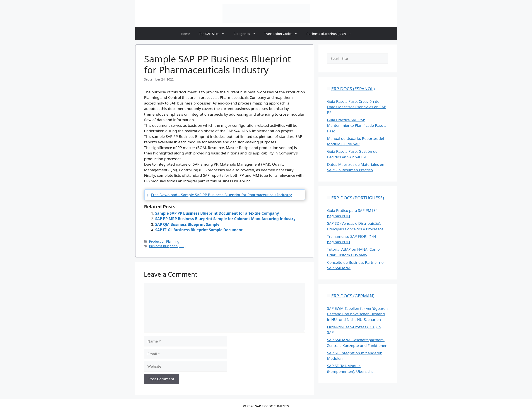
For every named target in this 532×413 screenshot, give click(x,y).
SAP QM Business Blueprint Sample (187, 224)
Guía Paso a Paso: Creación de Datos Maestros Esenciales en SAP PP (357, 107)
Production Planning (164, 241)
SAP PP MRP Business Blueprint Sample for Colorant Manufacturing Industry (225, 219)
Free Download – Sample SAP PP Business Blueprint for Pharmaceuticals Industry (222, 195)
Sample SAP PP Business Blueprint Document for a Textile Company (217, 213)
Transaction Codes (283, 34)
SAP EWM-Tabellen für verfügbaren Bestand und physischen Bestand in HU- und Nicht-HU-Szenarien (358, 314)
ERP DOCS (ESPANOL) (353, 89)
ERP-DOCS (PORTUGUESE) (358, 198)
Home (186, 34)
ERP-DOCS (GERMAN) (353, 296)
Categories (247, 34)
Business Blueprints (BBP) (331, 34)
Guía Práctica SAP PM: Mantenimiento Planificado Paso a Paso (357, 125)
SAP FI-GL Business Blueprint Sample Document (199, 230)
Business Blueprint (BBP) (167, 246)
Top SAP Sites (214, 34)
